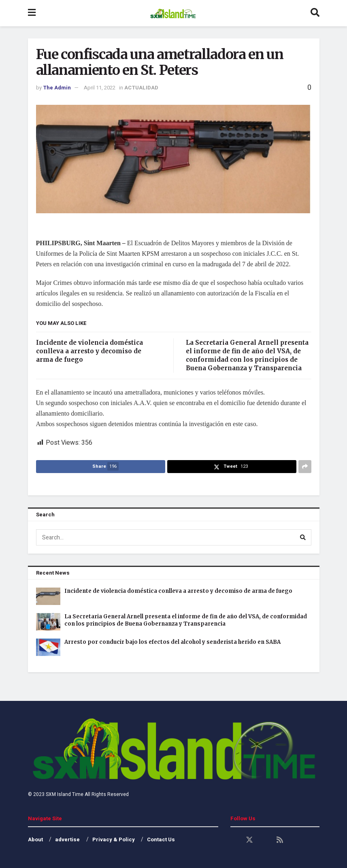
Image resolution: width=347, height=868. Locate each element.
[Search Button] (315, 13)
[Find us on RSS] (280, 840)
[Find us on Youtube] (265, 840)
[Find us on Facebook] (234, 840)
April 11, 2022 (100, 88)
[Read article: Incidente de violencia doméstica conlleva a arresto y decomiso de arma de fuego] (48, 596)
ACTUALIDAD (141, 88)
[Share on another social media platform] (305, 467)
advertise (67, 839)
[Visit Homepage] (173, 13)
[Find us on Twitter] (249, 840)
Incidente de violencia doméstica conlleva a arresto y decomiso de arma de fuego (89, 351)
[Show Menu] (32, 13)
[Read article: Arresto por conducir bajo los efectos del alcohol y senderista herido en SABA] (48, 647)
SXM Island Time (65, 794)
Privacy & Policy (114, 839)
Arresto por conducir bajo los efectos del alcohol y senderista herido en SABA (172, 642)
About (35, 839)
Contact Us (161, 839)
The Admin (57, 88)
